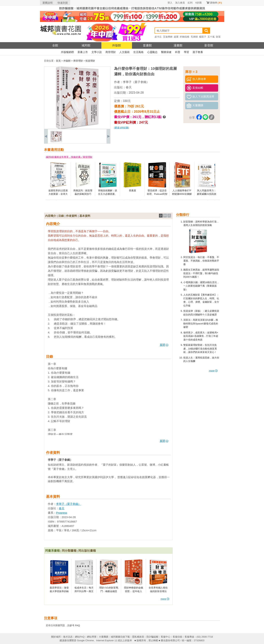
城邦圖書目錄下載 (120, 637)
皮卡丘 (158, 37)
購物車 (216, 3)
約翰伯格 (185, 37)
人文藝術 (124, 52)
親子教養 (198, 52)
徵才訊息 (68, 637)
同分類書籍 (69, 551)
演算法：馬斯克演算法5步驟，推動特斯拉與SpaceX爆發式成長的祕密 (201, 323)
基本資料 (85, 216)
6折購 (198, 3)
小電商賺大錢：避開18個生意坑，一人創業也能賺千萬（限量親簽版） (201, 286)
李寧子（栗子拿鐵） (136, 82)
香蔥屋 (132, 191)
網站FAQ (80, 637)
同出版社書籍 (87, 551)
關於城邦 (56, 637)
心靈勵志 (152, 52)
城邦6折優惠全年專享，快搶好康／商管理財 (69, 157)
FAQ (78, 625)
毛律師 (194, 37)
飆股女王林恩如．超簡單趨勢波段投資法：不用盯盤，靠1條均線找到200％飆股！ (201, 273)
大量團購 (104, 637)
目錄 (61, 216)
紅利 (190, 3)
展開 (164, 345)
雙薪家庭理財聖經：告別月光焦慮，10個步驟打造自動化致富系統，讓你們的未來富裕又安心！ (200, 349)
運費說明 (47, 3)
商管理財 (111, 52)
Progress (62, 513)
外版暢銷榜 (67, 52)
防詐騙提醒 (152, 637)
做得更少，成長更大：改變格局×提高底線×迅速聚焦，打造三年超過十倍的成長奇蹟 (201, 336)
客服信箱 (177, 637)
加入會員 (180, 3)
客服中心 (166, 637)
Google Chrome (85, 640)
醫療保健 (166, 52)
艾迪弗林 (168, 37)
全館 (55, 45)
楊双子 (203, 37)
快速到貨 (63, 3)
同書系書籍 (52, 551)
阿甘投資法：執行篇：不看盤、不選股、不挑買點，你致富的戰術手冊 (201, 261)
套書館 (147, 45)
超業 (176, 37)
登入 (170, 3)
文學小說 (97, 52)
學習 (186, 52)
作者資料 (71, 216)
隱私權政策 (138, 637)
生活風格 (138, 52)
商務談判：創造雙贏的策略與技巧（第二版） (83, 194)
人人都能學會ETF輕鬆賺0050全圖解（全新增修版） (182, 194)
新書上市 (83, 52)
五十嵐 (211, 37)
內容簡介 (51, 216)
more (213, 371)
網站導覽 (92, 637)
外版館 (117, 45)
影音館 (209, 45)
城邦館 (86, 45)
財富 (218, 37)
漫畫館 (178, 45)
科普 (178, 52)
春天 (129, 87)
